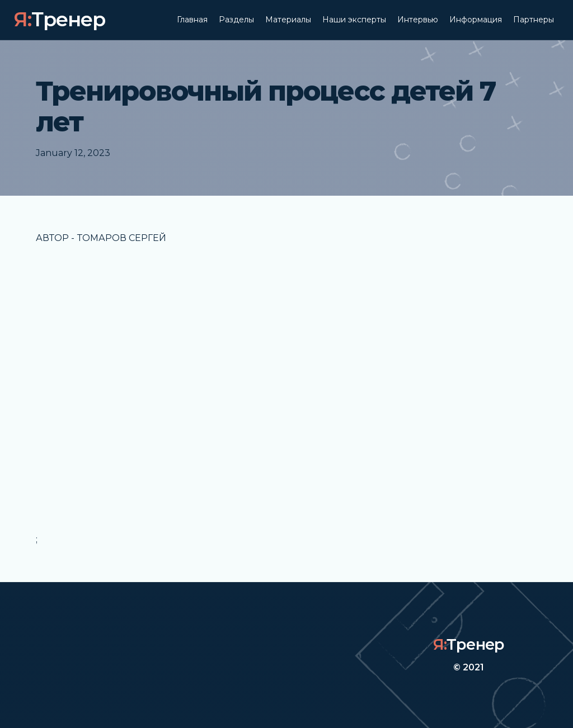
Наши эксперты (354, 20)
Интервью (418, 20)
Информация (476, 20)
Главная (192, 20)
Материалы (288, 20)
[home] (59, 20)
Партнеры (534, 20)
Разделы (236, 20)
